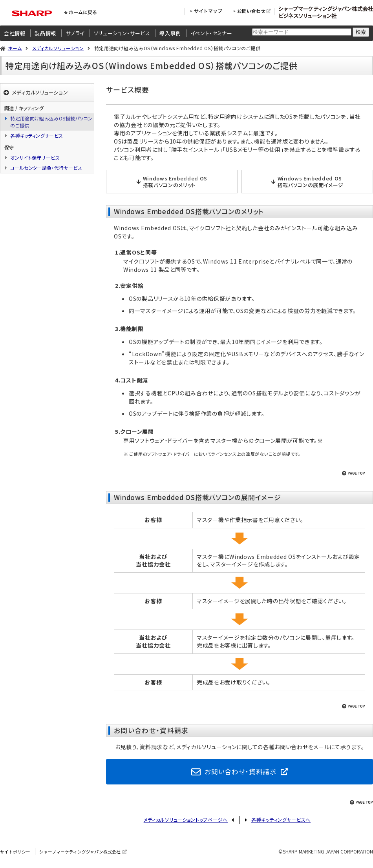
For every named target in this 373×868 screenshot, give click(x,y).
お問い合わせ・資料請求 (241, 773)
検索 (361, 32)
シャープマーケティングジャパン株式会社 (86, 854)
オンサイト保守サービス (35, 157)
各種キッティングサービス (37, 136)
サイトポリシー (16, 854)
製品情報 (45, 33)
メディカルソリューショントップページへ (186, 822)
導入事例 (170, 33)
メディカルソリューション (58, 48)
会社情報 (15, 33)
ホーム (15, 48)
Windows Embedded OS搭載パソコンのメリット (175, 182)
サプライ (75, 33)
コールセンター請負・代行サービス (46, 168)
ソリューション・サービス (122, 33)
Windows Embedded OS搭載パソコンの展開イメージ (311, 182)
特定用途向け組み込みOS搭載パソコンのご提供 (51, 122)
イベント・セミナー (211, 33)
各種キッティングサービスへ (281, 822)
